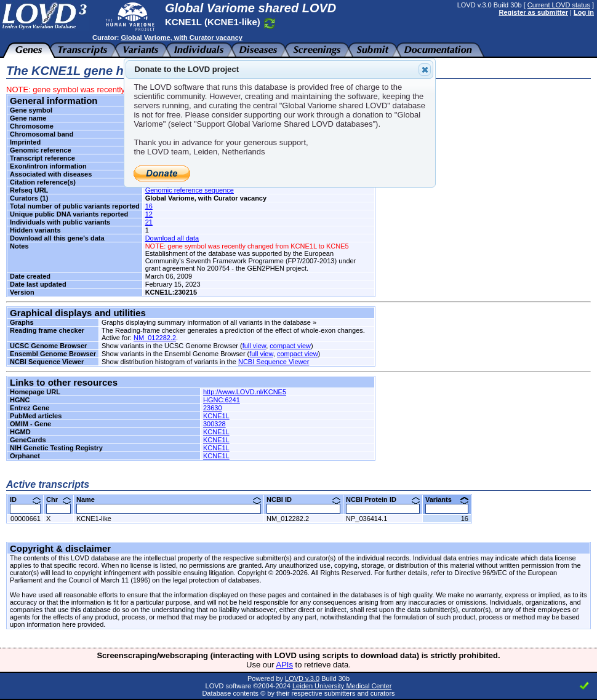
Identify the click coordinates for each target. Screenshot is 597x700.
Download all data (172, 238)
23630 (213, 408)
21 (149, 222)
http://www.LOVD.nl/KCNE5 (245, 392)
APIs (285, 665)
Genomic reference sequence (190, 190)
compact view (290, 346)
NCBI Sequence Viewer (274, 362)
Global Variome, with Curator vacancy (181, 38)
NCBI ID (303, 499)
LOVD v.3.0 (302, 678)
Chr (58, 499)
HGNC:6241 (222, 400)
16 (149, 206)
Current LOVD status (559, 5)
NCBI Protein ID (383, 499)
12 (149, 214)
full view (254, 346)
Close (424, 70)
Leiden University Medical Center (342, 686)
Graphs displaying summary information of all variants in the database (206, 322)
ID (25, 499)
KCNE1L (216, 416)
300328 (214, 424)
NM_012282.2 (155, 338)
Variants (447, 499)
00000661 (26, 519)
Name (169, 499)
